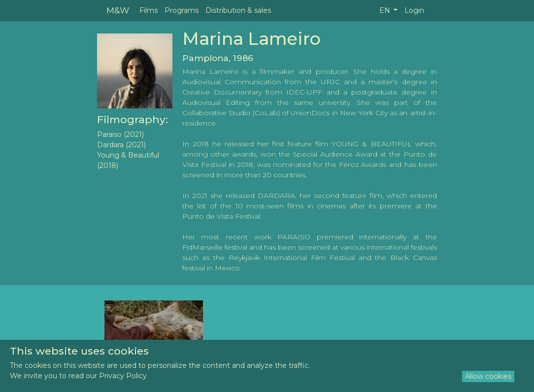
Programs (182, 10)
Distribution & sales (238, 10)
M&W (118, 10)
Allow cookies (488, 376)
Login (414, 10)
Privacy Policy (123, 376)
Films (149, 10)
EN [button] (386, 10)
